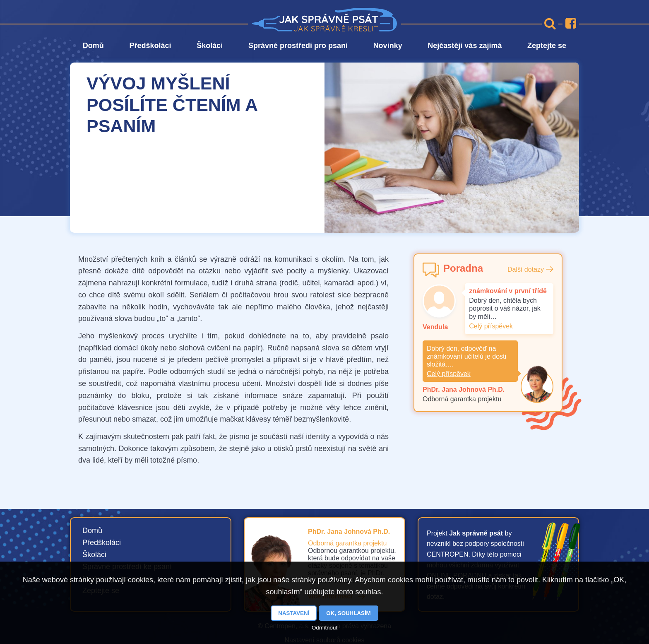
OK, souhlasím (348, 613)
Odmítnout (324, 628)
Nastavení (294, 613)
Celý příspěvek (491, 326)
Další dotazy (526, 269)
